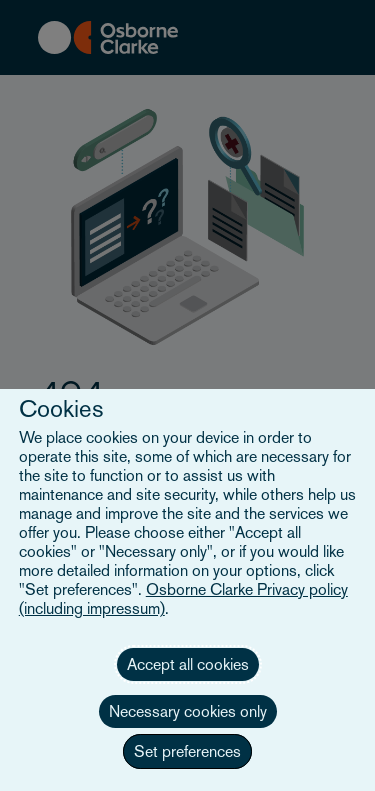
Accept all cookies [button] (188, 664)
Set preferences (187, 751)
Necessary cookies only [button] (188, 711)
